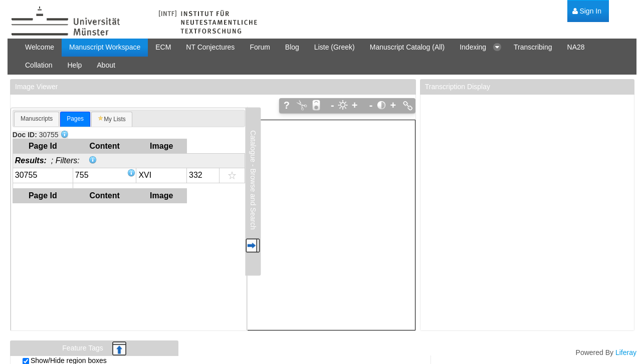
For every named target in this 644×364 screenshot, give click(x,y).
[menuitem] (587, 11)
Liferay (626, 352)
